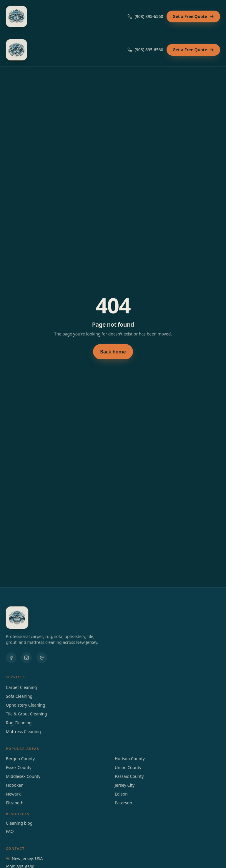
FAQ (10, 831)
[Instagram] (26, 658)
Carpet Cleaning (21, 687)
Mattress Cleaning (23, 731)
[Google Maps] (42, 658)
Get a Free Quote (193, 16)
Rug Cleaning (19, 723)
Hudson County (130, 759)
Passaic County (129, 776)
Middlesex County (23, 776)
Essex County (19, 767)
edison (121, 794)
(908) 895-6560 (145, 16)
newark (13, 794)
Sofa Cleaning (19, 696)
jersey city (125, 785)
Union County (128, 767)
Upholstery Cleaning (26, 705)
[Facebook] (11, 658)
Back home (113, 352)
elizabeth (15, 803)
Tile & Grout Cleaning (26, 714)
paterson (123, 803)
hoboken (15, 785)
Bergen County (20, 759)
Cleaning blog (19, 823)
